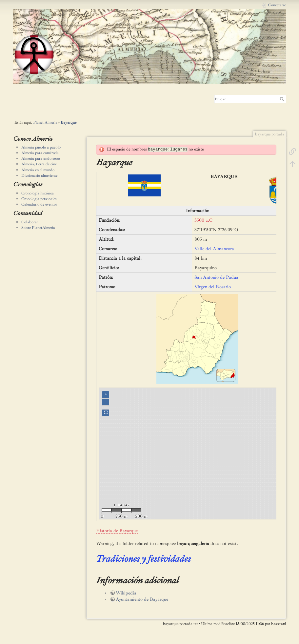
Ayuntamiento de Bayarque (142, 599)
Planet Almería (45, 122)
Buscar (283, 99)
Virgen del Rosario (213, 287)
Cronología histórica (38, 193)
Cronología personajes (39, 199)
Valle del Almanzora (214, 249)
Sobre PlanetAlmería (38, 228)
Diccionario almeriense (39, 175)
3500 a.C (203, 220)
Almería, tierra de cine (39, 164)
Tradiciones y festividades (143, 559)
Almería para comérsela (40, 153)
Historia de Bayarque (117, 531)
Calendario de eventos (39, 204)
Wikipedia (126, 593)
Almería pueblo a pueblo (41, 147)
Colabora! (30, 222)
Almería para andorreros (41, 158)
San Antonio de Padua (216, 277)
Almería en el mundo (38, 170)
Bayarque (69, 122)
